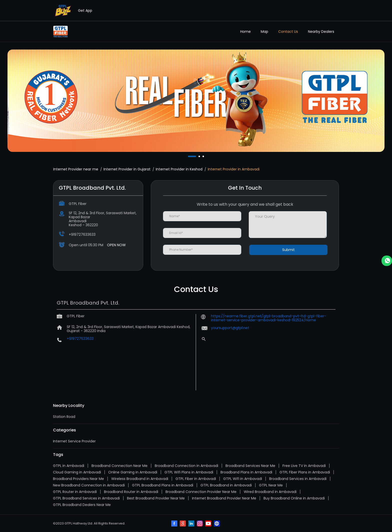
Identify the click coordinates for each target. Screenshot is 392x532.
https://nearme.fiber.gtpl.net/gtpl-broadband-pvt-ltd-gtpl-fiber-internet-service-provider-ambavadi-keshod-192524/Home (269, 318)
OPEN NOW (116, 245)
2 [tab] (200, 156)
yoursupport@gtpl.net (230, 328)
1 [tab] (189, 156)
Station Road (64, 417)
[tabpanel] (196, 101)
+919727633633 (82, 234)
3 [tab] (204, 156)
